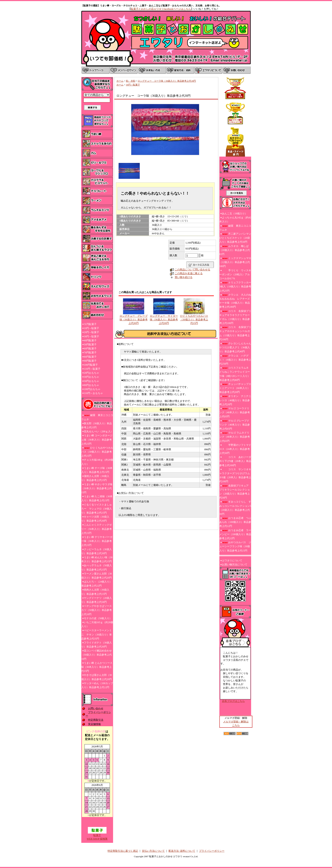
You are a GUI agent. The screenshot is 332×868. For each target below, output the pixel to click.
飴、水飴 (131, 81)
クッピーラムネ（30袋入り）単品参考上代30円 (97, 551)
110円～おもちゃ (93, 393)
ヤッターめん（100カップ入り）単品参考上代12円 (97, 685)
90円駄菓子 (90, 361)
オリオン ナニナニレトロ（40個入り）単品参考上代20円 (235, 400)
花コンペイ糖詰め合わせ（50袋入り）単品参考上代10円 (97, 655)
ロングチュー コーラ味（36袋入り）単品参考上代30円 (167, 81)
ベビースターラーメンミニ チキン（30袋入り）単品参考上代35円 (97, 634)
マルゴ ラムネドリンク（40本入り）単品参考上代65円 (235, 437)
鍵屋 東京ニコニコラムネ (97, 417)
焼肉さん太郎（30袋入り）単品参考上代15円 (95, 592)
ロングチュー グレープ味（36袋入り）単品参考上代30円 (134, 320)
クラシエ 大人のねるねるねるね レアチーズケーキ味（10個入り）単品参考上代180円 (235, 301)
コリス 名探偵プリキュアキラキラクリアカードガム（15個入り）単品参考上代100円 (235, 317)
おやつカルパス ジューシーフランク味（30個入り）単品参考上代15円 (235, 546)
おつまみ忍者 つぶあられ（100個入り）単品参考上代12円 (235, 522)
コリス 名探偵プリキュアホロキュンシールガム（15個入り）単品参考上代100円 (235, 333)
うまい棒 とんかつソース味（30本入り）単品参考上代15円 (97, 667)
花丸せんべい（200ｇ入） (98, 431)
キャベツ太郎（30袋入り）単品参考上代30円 (95, 519)
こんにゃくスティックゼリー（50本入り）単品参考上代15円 (97, 529)
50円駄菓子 (90, 344)
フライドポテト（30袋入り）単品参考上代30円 (97, 645)
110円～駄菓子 (92, 369)
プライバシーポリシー (212, 851)
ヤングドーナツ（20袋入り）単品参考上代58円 (97, 600)
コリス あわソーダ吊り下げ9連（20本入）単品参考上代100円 (235, 461)
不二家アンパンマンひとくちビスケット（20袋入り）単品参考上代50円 (235, 238)
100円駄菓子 (91, 365)
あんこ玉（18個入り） (235, 214)
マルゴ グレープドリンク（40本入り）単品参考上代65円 (235, 425)
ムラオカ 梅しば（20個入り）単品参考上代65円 (235, 250)
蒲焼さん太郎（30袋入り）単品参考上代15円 (95, 478)
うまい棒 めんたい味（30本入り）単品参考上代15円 (97, 559)
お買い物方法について (235, 565)
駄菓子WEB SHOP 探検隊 (97, 836)
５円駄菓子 (90, 324)
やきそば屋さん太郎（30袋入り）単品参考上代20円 (97, 677)
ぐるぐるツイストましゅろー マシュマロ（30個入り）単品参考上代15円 (97, 509)
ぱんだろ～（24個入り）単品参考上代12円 (97, 584)
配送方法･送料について (182, 851)
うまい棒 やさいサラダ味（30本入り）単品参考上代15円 (97, 488)
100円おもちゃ (92, 389)
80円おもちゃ (91, 385)
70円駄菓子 (90, 353)
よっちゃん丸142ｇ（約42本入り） (235, 220)
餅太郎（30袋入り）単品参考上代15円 (97, 425)
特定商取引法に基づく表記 (123, 851)
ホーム (120, 81)
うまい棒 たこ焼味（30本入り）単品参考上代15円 (97, 498)
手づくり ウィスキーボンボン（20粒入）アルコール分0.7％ (235, 274)
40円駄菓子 (90, 340)
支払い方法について (153, 851)
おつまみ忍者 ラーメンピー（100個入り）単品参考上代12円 (235, 534)
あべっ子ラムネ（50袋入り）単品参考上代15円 (97, 567)
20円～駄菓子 (91, 332)
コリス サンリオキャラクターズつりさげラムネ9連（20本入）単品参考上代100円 (235, 475)
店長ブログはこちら (233, 701)
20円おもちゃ (91, 373)
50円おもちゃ (91, 381)
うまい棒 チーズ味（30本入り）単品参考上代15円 (97, 470)
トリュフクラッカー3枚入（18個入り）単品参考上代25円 (235, 287)
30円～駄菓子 (91, 336)
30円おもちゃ (91, 377)
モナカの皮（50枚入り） (98, 618)
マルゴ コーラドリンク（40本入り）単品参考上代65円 (235, 412)
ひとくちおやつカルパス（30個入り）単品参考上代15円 (97, 452)
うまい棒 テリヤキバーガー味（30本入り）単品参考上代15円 (97, 541)
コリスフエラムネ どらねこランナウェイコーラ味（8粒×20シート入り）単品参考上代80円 (235, 374)
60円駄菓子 (90, 349)
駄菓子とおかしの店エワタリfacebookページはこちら (161, 9)
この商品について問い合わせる (192, 270)
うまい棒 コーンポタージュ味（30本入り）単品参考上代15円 (97, 440)
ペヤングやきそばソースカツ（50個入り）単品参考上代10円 (97, 610)
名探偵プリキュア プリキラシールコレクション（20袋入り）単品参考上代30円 (235, 492)
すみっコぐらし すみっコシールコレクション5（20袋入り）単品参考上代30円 (235, 508)
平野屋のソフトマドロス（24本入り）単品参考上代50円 (235, 449)
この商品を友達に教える (189, 273)
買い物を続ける (184, 277)
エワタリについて (232, 561)
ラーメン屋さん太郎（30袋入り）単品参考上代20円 (97, 576)
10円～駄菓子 (91, 328)
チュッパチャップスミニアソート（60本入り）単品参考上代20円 (235, 388)
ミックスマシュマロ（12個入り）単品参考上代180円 (235, 262)
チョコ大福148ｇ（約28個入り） (97, 462)
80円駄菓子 (90, 357)
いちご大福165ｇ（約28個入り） (97, 624)
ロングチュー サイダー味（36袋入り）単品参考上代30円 (164, 320)
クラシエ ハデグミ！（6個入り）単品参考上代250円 (235, 360)
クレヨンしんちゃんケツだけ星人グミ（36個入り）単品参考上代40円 (235, 347)
